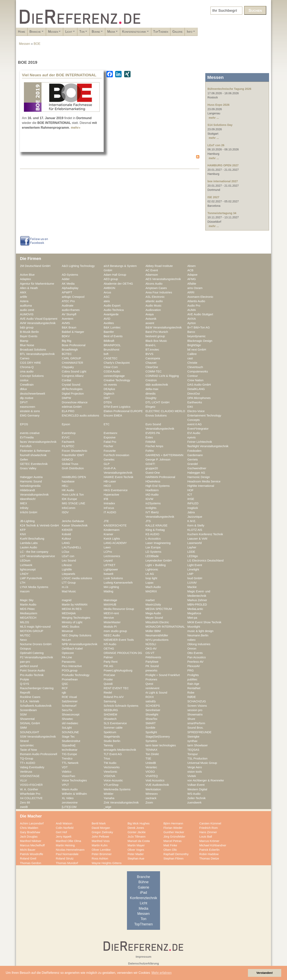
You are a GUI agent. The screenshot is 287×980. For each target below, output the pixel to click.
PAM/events (153, 657)
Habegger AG (196, 473)
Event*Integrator (198, 429)
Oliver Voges (136, 850)
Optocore (68, 653)
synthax (192, 741)
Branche (45, 33)
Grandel (193, 464)
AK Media (68, 284)
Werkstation (153, 789)
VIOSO (150, 772)
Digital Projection (73, 394)
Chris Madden (29, 828)
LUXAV (192, 583)
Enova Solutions (156, 416)
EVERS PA (153, 433)
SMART (151, 723)
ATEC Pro (68, 301)
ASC (107, 297)
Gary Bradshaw (30, 832)
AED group (111, 279)
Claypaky (68, 367)
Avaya (150, 314)
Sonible (150, 728)
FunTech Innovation (116, 455)
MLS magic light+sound (35, 627)
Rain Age (193, 684)
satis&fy (151, 701)
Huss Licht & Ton (73, 495)
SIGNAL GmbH (30, 723)
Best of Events (113, 336)
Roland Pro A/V (114, 697)
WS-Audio (194, 794)
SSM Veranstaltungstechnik (38, 737)
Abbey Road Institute (159, 266)
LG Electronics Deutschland (205, 561)
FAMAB (150, 442)
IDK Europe (69, 499)
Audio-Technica (114, 310)
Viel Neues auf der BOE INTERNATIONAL (59, 75)
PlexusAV (194, 666)
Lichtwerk (26, 565)
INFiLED (193, 503)
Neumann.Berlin (198, 635)
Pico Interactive (72, 666)
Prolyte (25, 679)
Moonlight (194, 627)
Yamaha (109, 798)
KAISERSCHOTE (115, 525)
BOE (37, 44)
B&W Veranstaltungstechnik (164, 327)
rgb (64, 693)
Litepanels (68, 574)
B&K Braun (69, 327)
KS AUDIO (152, 534)
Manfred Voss (101, 841)
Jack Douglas (29, 837)
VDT (65, 767)
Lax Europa (153, 547)
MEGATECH (28, 618)
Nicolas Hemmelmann (70, 850)
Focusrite (110, 451)
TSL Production (197, 759)
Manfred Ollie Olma (68, 841)
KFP (23, 530)
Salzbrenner (70, 701)
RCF (65, 688)
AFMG (192, 279)
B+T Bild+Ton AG (199, 327)
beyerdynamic (197, 336)
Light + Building (156, 565)
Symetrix (151, 741)
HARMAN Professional (160, 477)
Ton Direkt (152, 754)
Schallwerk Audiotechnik (36, 706)
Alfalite (192, 284)
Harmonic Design (199, 477)
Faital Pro (110, 442)
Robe (191, 693)
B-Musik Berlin (29, 332)
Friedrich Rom (208, 828)
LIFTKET (110, 565)
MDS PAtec (27, 609)
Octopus (25, 649)
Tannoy (108, 745)
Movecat (67, 631)
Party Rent (111, 662)
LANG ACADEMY (115, 543)
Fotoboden (194, 451)
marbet (150, 600)
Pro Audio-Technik (32, 675)
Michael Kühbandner (213, 845)
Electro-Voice (196, 411)
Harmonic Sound (31, 481)
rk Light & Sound (156, 693)
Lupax (149, 583)
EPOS (24, 424)
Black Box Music (156, 341)
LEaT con (68, 556)
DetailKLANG (196, 389)
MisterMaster (112, 622)
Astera (24, 301)
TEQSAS (193, 750)
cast (190, 358)
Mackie (192, 587)
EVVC (66, 437)
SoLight (67, 728)
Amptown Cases (156, 288)
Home (22, 32)
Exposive (110, 437)
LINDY (24, 574)
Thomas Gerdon (30, 863)
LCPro (108, 552)
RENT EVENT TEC (116, 688)
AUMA (192, 310)
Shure (191, 719)
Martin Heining (65, 845)
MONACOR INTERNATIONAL (165, 627)
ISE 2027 (213, 197)
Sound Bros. (195, 728)
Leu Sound (69, 561)
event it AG (195, 424)
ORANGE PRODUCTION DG (123, 653)
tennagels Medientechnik (120, 750)
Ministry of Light (72, 622)
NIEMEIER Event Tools (119, 640)
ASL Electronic (155, 297)
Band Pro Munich (157, 332)
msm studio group (115, 631)
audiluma (26, 306)
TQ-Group (27, 759)
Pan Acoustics (197, 657)
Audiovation (153, 310)
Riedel (108, 693)
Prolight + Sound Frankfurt (163, 675)
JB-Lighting (27, 521)
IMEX (24, 503)
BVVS (149, 354)
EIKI (190, 407)
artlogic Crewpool (73, 297)
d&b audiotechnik (157, 385)
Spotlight (151, 732)
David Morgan (101, 828)
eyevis (192, 437)
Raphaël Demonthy (176, 854)
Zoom (149, 803)
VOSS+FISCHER (31, 785)
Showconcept (71, 714)
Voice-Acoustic (113, 780)
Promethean (70, 679)
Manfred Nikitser (31, 841)
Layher (192, 547)
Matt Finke (170, 845)
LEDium (25, 561)
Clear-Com (111, 367)
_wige (107, 807)
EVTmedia (27, 437)
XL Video (68, 798)
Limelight (193, 569)
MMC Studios (71, 627)
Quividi (108, 684)
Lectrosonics (112, 556)
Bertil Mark (99, 823)
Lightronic (152, 569)
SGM (23, 714)
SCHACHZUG (197, 701)
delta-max (152, 389)
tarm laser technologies (161, 745)
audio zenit (27, 310)
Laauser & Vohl (197, 539)
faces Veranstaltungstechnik (38, 442)
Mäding (108, 591)
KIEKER (67, 530)
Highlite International (201, 486)
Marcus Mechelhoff (32, 845)
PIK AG (108, 666)
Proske (108, 679)
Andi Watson (64, 823)
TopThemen (214, 32)
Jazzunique (195, 517)
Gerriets (193, 460)
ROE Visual (69, 697)
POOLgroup (70, 670)
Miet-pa (192, 618)
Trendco (67, 759)
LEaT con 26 (216, 145)
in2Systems (153, 503)
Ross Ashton (100, 858)
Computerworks (198, 371)
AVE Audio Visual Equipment (39, 319)
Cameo (25, 358)
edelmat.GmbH (72, 407)
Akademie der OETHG (118, 284)
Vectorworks (112, 767)
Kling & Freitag (155, 530)
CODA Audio (112, 371)
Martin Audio (28, 605)
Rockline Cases (30, 697)
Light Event (195, 565)
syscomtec (27, 745)
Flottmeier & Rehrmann (35, 451)
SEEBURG (111, 710)
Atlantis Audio (196, 301)
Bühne (133, 33)
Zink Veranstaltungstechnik (121, 803)
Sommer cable (113, 728)
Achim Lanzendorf (32, 823)
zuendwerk (194, 803)
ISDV (65, 512)
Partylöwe (152, 662)
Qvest (149, 684)
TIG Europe (69, 754)
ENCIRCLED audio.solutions (80, 416)
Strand (24, 741)
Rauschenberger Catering (37, 688)
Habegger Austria (31, 477)
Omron (192, 649)
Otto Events (195, 653)
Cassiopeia (153, 358)
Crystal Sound (71, 385)
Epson (66, 424)
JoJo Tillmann (137, 837)
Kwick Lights (112, 539)
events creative (30, 433)
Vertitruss (26, 772)
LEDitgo (193, 556)
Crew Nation (195, 380)
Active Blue (27, 275)
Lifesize (67, 565)
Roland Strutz (65, 858)
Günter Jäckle (137, 832)
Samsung (110, 701)
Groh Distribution (73, 468)
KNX (23, 534)
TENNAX (151, 750)
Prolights (193, 675)
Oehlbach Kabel (72, 649)
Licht (92, 33)
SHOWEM (110, 714)
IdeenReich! (28, 499)
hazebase (68, 481)
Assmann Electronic (200, 297)
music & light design (200, 631)
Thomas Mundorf (67, 863)
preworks (151, 670)
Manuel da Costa (139, 841)
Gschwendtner (197, 468)
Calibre (192, 354)
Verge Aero (195, 767)
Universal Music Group (202, 763)
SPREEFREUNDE (199, 732)
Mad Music (69, 591)
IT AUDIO (110, 512)
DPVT (24, 402)
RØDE (192, 697)
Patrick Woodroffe (31, 854)
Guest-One (153, 473)
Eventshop (69, 433)
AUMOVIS (27, 314)
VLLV (23, 780)
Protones (151, 679)
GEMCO (67, 460)
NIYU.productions (157, 640)
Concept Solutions (32, 376)
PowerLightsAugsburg (118, 670)
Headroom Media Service (204, 481)
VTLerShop (111, 785)
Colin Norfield (65, 828)
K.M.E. (192, 521)
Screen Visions (197, 706)
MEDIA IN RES (72, 609)
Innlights (151, 508)
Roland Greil (28, 858)
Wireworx (152, 794)
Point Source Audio (32, 670)
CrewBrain (27, 385)
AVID (107, 319)
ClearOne (152, 367)
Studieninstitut (71, 741)
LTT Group (69, 583)
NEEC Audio (112, 635)
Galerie (238, 32)
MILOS (25, 622)
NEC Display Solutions (77, 635)
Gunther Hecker (174, 832)
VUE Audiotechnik (157, 785)
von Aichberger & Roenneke (206, 780)
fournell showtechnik (33, 455)
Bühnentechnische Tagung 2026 (229, 89)
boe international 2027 (223, 181)
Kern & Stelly (196, 525)
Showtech (110, 719)
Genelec (109, 460)
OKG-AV (151, 649)
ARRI (191, 292)
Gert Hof (61, 832)
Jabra (191, 512)
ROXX (150, 697)
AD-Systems (70, 275)
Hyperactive (111, 495)
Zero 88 (25, 803)
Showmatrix (195, 714)
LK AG (150, 574)
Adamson (152, 275)
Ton (112, 33)
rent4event (152, 688)
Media (155, 33)
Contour (193, 376)
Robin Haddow (209, 854)
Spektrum (110, 732)
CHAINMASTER (72, 363)
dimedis (151, 394)
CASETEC (111, 358)
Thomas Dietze (209, 858)
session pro (195, 710)
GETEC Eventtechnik (34, 464)
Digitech (109, 394)
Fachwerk (68, 442)
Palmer (108, 657)
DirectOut (194, 394)
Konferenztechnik (184, 33)
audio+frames (71, 310)
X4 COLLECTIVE (31, 798)
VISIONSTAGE (30, 776)
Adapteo (25, 279)
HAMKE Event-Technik (118, 477)
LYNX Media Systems (34, 587)
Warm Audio (70, 789)
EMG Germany (30, 416)
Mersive (109, 618)
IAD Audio (152, 495)
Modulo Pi (110, 627)
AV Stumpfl (69, 314)
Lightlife (67, 569)
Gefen (24, 460)
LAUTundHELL (72, 547)
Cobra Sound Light (74, 371)
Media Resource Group (119, 609)
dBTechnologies (72, 389)
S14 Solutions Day (220, 125)
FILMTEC (68, 446)
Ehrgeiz (150, 407)
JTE (106, 521)
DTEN (108, 402)
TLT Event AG (113, 754)
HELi (65, 486)
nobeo (191, 640)
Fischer (108, 446)
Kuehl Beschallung (32, 539)
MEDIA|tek (69, 613)
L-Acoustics (153, 539)
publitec (192, 679)
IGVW (149, 499)
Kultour (66, 539)
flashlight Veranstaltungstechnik (208, 446)
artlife (24, 297)
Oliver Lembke (101, 850)
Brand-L (151, 345)
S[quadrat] (69, 745)
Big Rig (66, 341)
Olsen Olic (170, 850)
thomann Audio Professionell (39, 754)
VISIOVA (109, 776)
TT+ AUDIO (28, 763)
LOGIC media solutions (77, 578)
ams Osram (195, 288)
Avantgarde (111, 314)
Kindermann (112, 530)
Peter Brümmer (102, 854)
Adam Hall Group (115, 275)
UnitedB (151, 763)
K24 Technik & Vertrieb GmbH (39, 525)
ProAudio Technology (76, 675)
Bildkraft (109, 341)
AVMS (66, 323)
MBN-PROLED (197, 605)
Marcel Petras (172, 841)
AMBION (109, 288)
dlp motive (27, 398)
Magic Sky (27, 600)
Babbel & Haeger (73, 332)
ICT (190, 495)
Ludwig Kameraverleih (118, 583)
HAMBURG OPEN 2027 (223, 165)
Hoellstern (152, 490)
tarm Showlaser (198, 745)
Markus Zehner (197, 600)
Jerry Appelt (64, 837)
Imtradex (109, 503)
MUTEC (25, 635)
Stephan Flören (173, 858)
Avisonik (151, 319)
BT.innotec (152, 350)
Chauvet (151, 363)
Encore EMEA (113, 416)
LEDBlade (152, 556)
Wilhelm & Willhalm (74, 794)
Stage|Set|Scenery (158, 737)
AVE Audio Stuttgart (200, 314)
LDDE (191, 552)
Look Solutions (113, 578)
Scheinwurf (69, 706)
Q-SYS (25, 684)
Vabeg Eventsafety (32, 767)
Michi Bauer (28, 850)
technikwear (70, 750)
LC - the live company (34, 552)
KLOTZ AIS (195, 530)
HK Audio (68, 490)
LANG (66, 543)
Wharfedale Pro (30, 794)
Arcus (107, 292)
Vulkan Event (196, 785)
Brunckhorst (112, 350)
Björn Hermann (173, 823)
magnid (67, 600)
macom (25, 591)
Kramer (108, 534)
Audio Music (153, 306)
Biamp (24, 341)
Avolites (109, 323)
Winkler (109, 794)
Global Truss (70, 464)
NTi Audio (110, 644)
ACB (190, 270)
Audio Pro (194, 306)
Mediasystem (29, 613)
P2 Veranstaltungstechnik (36, 657)
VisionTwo (68, 776)
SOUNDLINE (70, 732)
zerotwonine (70, 803)
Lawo (107, 547)
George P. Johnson (158, 460)
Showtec (67, 719)
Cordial (66, 380)
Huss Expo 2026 (218, 105)
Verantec (151, 767)
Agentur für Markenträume (37, 284)
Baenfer (109, 332)
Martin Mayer (136, 845)
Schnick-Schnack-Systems (121, 706)
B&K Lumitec (112, 327)
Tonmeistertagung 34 (222, 213)
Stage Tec (68, 737)
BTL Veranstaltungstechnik (37, 354)
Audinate (68, 306)
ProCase (109, 675)
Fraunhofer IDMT (73, 455)
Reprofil (25, 693)
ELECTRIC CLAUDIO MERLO (165, 411)
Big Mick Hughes (139, 823)
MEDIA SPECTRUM (159, 609)
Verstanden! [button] (265, 973)
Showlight (152, 714)
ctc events (110, 385)
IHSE (191, 499)
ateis (107, 301)
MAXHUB (110, 605)
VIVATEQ (152, 776)
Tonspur (193, 754)
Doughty (151, 398)
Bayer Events (29, 336)
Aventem (68, 319)
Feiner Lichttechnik (200, 442)
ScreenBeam (28, 710)
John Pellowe (100, 837)
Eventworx (111, 433)
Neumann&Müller (157, 635)
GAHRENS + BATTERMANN (164, 455)
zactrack (151, 798)
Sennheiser (153, 710)
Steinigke (193, 737)
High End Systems (158, 486)
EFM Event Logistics (117, 407)
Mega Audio (153, 613)
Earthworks (195, 402)
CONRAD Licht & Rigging (162, 376)
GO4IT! (150, 464)
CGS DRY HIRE (30, 363)
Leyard (108, 561)
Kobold (66, 534)
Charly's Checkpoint (117, 363)
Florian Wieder (173, 828)
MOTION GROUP (32, 631)
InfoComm (69, 508)
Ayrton (192, 323)
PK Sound (152, 666)
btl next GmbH (197, 350)
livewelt (108, 574)
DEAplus (109, 389)
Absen (192, 266)
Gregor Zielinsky (102, 832)
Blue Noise (27, 345)
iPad (143, 893)
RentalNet (194, 688)
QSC (65, 684)
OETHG (109, 649)
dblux (23, 389)
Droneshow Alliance (75, 402)
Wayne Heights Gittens (107, 863)
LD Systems (153, 552)
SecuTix (67, 710)
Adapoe (192, 275)
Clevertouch (195, 367)
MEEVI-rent (111, 613)
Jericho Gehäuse (73, 521)
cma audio (27, 371)
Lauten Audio (29, 547)
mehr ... (214, 118)
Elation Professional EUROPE (123, 411)
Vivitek (192, 776)
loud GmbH (195, 578)
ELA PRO (68, 411)
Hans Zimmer (208, 832)
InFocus (109, 508)
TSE (148, 759)
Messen (70, 33)
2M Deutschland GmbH (35, 266)
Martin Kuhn (100, 845)
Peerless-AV (195, 662)
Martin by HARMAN (75, 605)
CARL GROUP (71, 358)
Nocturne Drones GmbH (36, 644)
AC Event (152, 270)
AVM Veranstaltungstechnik (38, 323)
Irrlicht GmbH (29, 512)
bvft (106, 354)
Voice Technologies (74, 780)
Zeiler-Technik (197, 798)
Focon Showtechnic (75, 451)
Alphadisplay (70, 288)
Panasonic (69, 662)
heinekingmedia (30, 486)
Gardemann (195, 455)
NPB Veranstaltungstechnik (80, 644)
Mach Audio (153, 587)
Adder (66, 279)
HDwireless (153, 481)
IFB (106, 499)
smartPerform (196, 723)
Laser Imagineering (158, 543)
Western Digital (197, 789)
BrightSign (194, 345)
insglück (193, 508)
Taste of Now (28, 750)
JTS (148, 521)
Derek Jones (136, 828)
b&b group (27, 327)
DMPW (66, 398)
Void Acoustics (155, 780)
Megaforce (194, 613)
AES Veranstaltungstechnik (163, 279)
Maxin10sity (153, 605)
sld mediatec (70, 723)
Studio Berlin (112, 741)
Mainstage (110, 600)
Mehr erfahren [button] (162, 973)
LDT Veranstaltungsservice (37, 556)
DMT (107, 398)
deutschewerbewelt (32, 394)
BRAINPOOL (112, 345)
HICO (107, 486)
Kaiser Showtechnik (75, 525)
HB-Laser (110, 481)
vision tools (195, 772)
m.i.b (65, 587)
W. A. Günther (29, 789)
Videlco (67, 772)
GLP (107, 464)
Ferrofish (26, 446)
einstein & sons (30, 411)
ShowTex (151, 719)
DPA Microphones (199, 398)
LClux (66, 552)
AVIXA (192, 319)
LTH (23, 583)
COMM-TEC (154, 371)
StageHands (112, 737)
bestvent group (155, 336)
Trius (107, 759)
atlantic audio (154, 301)
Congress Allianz (73, 376)
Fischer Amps (154, 446)
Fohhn (150, 451)
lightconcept (28, 569)
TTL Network (70, 763)
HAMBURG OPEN (74, 477)
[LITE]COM (69, 807)
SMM (23, 728)
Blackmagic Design (200, 341)
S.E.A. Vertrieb (30, 701)
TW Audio (110, 763)
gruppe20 (152, 468)
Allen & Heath (29, 288)
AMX (23, 292)
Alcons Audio (154, 284)
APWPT (67, 292)
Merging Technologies (76, 618)
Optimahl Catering (32, 653)
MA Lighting (111, 587)
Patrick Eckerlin (209, 850)
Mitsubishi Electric (157, 622)
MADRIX (151, 591)
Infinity (24, 508)
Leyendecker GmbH (159, 561)
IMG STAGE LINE (74, 503)
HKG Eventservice (116, 490)
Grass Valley (28, 468)
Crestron (151, 380)
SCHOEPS (153, 706)
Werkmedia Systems (117, 789)
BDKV (66, 336)
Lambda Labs (29, 543)
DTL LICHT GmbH (157, 402)
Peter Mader (136, 854)
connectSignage (114, 376)
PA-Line (67, 657)
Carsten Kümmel (210, 823)
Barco (191, 332)
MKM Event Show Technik (204, 622)
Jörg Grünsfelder (174, 837)
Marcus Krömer (209, 841)
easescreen (28, 407)
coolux (24, 380)
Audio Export (112, 306)
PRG (191, 670)
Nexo (23, 640)
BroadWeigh (70, 350)
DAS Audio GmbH (199, 385)
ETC (107, 424)
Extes (149, 437)
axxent (150, 323)
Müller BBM (153, 631)
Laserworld (195, 543)
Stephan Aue (136, 858)
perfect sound (29, 666)
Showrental (27, 719)
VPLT (65, 785)
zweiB (24, 807)
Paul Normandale (67, 854)
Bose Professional (74, 345)
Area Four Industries (159, 292)
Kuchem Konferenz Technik (205, 534)
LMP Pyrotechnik (31, 578)
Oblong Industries (199, 644)
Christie (192, 363)
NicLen (66, 640)
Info (260, 33)
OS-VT (150, 653)
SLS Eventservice (115, 723)
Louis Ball (206, 837)
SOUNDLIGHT (30, 732)
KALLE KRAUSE (156, 525)
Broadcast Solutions (33, 350)
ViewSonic (110, 772)
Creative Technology (117, 380)
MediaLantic (195, 609)
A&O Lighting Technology (78, 266)
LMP (190, 574)
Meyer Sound (154, 618)
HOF (190, 490)
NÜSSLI (151, 644)
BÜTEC (67, 354)
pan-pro (25, 662)
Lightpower (111, 569)
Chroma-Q (27, 367)
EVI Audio (194, 433)
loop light (151, 578)
